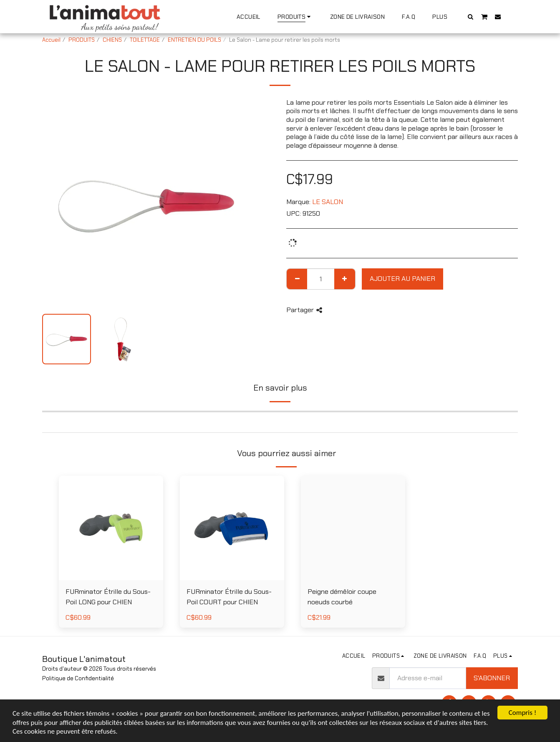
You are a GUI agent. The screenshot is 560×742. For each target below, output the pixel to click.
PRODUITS (82, 40)
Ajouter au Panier (402, 279)
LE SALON (328, 202)
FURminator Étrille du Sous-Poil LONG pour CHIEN (108, 597)
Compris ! (522, 713)
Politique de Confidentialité (78, 678)
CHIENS (112, 40)
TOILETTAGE (145, 40)
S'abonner (492, 678)
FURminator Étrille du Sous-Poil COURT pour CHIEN (229, 597)
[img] (353, 528)
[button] (471, 16)
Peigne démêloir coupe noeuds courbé (342, 597)
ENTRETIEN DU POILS (194, 40)
